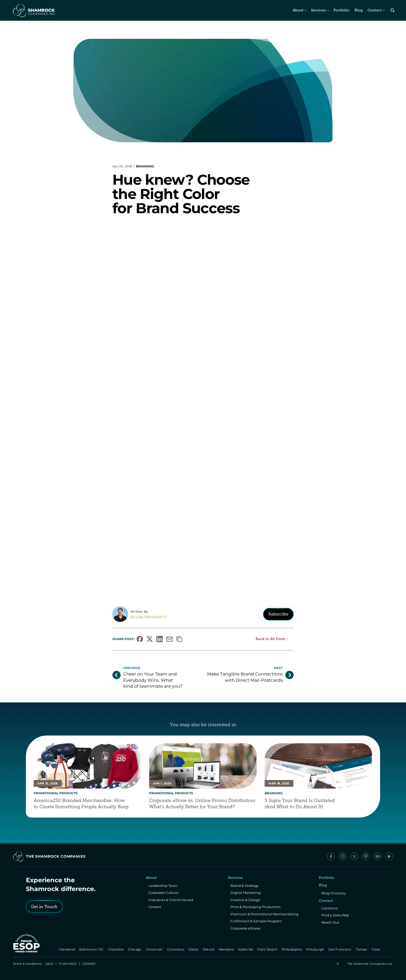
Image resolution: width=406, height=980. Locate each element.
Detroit (209, 949)
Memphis (227, 949)
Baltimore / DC (92, 949)
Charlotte (116, 949)
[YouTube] (389, 856)
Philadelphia (292, 949)
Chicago (135, 949)
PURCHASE (68, 964)
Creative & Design (245, 900)
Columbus (176, 949)
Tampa (362, 949)
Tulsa (376, 949)
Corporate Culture (163, 893)
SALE (49, 964)
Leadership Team (163, 886)
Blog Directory (334, 893)
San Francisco (340, 949)
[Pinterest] (366, 856)
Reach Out (330, 922)
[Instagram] (343, 856)
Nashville (246, 949)
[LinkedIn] (378, 856)
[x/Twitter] (354, 856)
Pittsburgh (316, 949)
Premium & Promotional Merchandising (264, 914)
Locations (329, 908)
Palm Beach (268, 949)
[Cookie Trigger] (89, 964)
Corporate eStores (245, 928)
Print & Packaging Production (256, 907)
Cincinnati (155, 949)
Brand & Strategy (245, 886)
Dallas (194, 949)
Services (318, 10)
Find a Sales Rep (335, 915)
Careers (155, 907)
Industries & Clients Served (171, 900)
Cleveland (67, 949)
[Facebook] (331, 856)
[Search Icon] (392, 10)
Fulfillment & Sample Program (256, 921)
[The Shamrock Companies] (34, 10)
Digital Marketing (245, 893)
